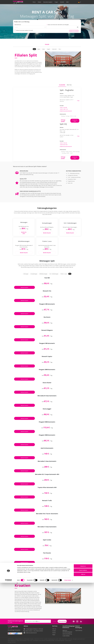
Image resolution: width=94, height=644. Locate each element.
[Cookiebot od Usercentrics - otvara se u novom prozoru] (8, 641)
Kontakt (62, 2)
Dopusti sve (83, 627)
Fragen (56, 2)
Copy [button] (78, 101)
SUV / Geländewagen (54, 274)
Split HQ (69, 85)
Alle (70, 274)
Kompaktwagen (34, 274)
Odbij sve (83, 636)
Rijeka (39, 49)
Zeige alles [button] (47, 568)
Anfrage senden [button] (63, 121)
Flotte (34, 2)
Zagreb (48, 49)
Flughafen (62, 85)
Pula (60, 49)
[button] (24, 227)
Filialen (39, 2)
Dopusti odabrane (83, 631)
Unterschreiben (63, 621)
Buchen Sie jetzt (75, 121)
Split (34, 49)
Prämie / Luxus (64, 274)
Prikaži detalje (68, 641)
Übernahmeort (18, 25)
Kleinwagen (26, 274)
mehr (67, 2)
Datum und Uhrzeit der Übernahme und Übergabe (58, 25)
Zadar (43, 49)
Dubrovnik (54, 49)
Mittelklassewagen (43, 274)
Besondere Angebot (48, 2)
